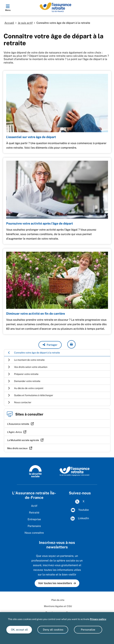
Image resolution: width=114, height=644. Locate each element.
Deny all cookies (53, 630)
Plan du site (58, 600)
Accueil (9, 23)
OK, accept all (19, 630)
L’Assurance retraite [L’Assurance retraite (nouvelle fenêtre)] (18, 424)
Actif (34, 506)
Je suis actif (25, 23)
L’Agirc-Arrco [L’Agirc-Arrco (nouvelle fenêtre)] (15, 432)
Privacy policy (98, 619)
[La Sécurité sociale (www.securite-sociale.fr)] (35, 471)
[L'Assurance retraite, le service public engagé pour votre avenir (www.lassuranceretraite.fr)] (75, 471)
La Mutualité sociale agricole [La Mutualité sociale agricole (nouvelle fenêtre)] (23, 440)
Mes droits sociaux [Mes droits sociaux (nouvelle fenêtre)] (17, 448)
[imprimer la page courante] (71, 344)
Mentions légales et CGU (58, 606)
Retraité (34, 513)
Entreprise (34, 519)
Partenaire (34, 526)
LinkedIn (80, 519)
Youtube (80, 510)
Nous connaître (34, 533)
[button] (50, 345)
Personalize (88, 630)
